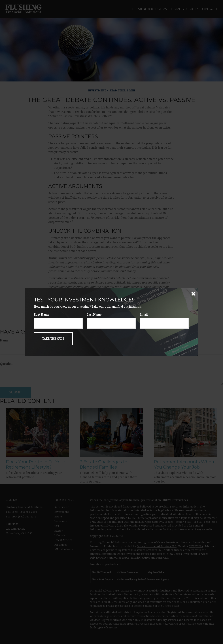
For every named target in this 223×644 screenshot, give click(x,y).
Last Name (94, 315)
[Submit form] (53, 339)
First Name (42, 315)
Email (144, 315)
